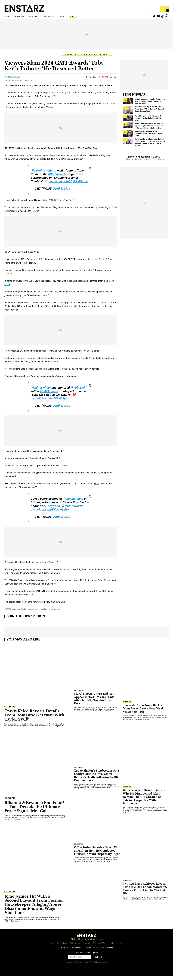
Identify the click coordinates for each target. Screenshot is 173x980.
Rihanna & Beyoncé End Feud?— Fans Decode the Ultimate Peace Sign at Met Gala (34, 811)
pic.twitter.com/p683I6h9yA (49, 403)
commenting (30, 296)
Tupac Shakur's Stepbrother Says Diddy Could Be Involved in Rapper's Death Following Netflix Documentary (97, 780)
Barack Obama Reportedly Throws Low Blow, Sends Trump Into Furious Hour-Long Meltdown (150, 105)
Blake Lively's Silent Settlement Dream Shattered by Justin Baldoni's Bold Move (150, 122)
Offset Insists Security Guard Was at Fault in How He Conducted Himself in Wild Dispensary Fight (97, 855)
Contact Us (76, 952)
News (52, 947)
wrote (7, 289)
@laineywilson (42, 392)
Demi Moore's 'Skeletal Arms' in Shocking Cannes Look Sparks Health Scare (149, 138)
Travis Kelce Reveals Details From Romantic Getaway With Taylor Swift (34, 719)
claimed (96, 355)
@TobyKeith (79, 392)
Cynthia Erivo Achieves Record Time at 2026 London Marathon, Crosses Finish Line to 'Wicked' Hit (145, 893)
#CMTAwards (57, 178)
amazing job (57, 455)
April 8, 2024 (62, 193)
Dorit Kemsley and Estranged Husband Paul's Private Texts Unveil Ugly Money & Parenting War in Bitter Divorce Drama (150, 146)
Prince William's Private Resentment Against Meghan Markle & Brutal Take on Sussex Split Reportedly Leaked (149, 130)
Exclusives (25, 18)
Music (84, 18)
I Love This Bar (65, 204)
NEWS (9, 18)
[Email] (111, 81)
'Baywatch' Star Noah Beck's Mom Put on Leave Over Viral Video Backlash (143, 713)
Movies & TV (66, 18)
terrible (96, 373)
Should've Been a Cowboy (69, 163)
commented (47, 380)
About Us (64, 952)
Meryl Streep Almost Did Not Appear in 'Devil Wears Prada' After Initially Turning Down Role (94, 703)
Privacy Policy (107, 952)
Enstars (24, 8)
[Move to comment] (115, 81)
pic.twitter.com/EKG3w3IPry (50, 514)
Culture (87, 947)
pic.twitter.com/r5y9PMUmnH (68, 186)
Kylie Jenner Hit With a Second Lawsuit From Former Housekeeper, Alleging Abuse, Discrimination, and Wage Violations (34, 909)
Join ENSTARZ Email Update (87, 957)
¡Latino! (99, 18)
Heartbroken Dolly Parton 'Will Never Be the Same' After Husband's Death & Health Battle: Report (149, 113)
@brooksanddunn (44, 175)
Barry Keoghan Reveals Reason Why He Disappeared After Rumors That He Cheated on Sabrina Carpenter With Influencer (144, 801)
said (16, 491)
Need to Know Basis (139, 161)
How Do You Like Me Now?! (24, 215)
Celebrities (45, 18)
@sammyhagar (73, 503)
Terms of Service (91, 952)
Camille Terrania (13, 80)
